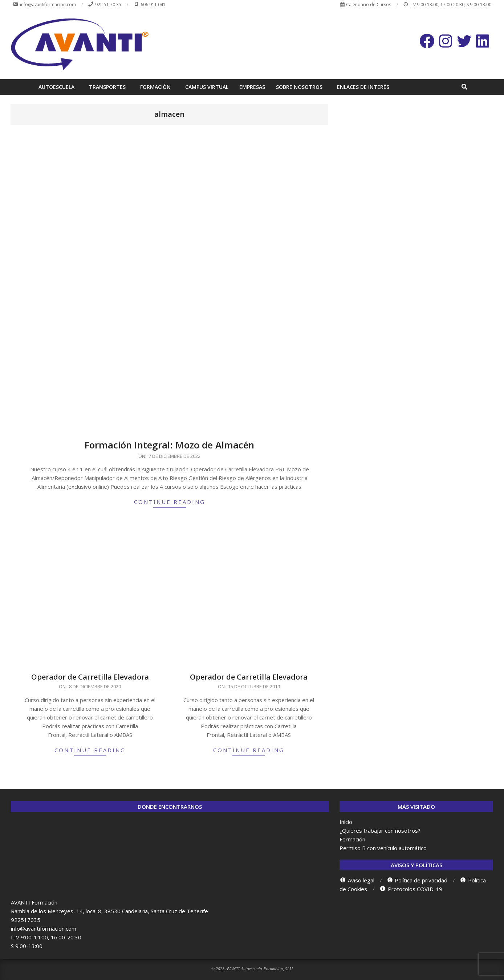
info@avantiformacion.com (44, 928)
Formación (352, 839)
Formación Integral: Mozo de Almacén (169, 445)
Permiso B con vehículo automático (383, 848)
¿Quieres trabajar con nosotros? (380, 831)
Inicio (346, 822)
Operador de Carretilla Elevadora (90, 677)
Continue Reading (170, 502)
